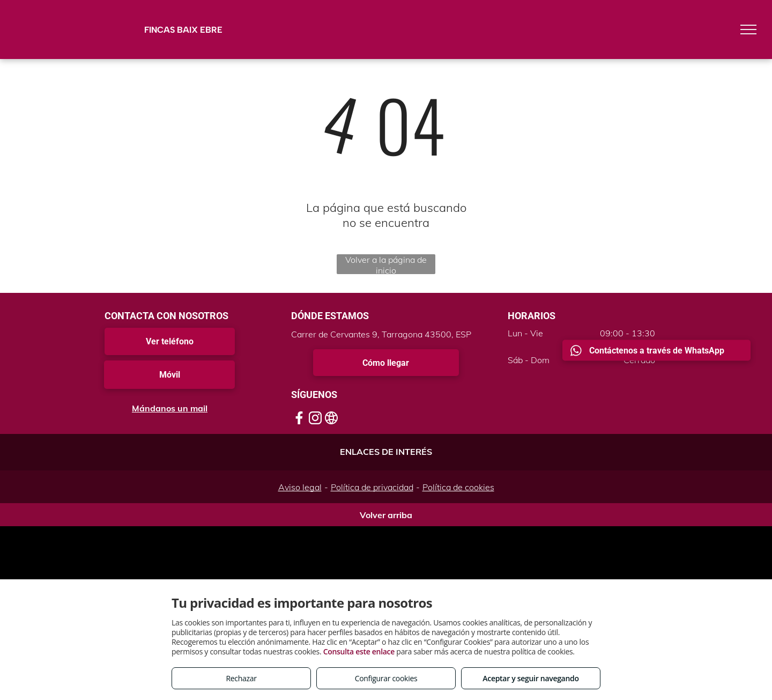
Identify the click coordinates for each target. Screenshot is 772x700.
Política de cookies (458, 487)
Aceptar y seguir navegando (530, 678)
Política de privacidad (372, 487)
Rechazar (241, 678)
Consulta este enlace (359, 651)
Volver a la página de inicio (386, 264)
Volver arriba (386, 515)
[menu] (748, 30)
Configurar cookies (386, 678)
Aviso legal (300, 487)
